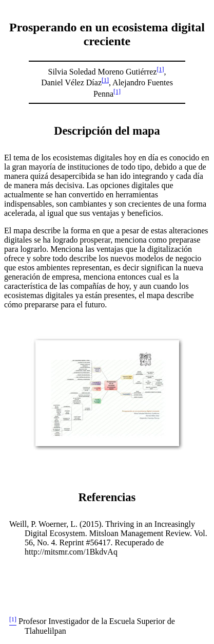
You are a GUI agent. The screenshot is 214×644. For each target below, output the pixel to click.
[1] (160, 69)
